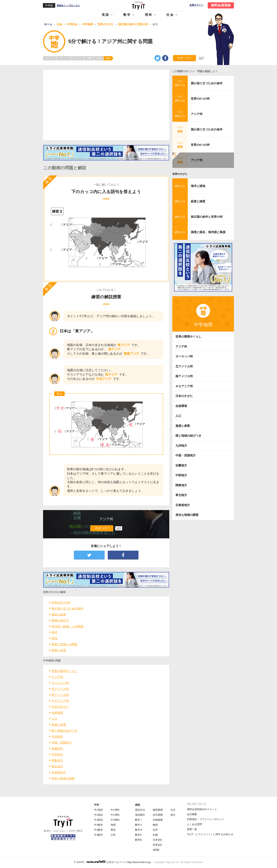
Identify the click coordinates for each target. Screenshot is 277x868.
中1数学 (98, 825)
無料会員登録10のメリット (202, 809)
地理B (156, 850)
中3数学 (98, 835)
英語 (106, 15)
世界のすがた (180, 174)
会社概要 (192, 814)
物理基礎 (158, 810)
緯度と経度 (59, 650)
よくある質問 (194, 824)
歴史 (113, 830)
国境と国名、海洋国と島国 (208, 232)
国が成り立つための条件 (67, 608)
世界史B (157, 845)
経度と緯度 (198, 201)
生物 (155, 835)
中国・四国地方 (62, 743)
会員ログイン (196, 5)
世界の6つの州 (61, 602)
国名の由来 (59, 614)
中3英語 (98, 820)
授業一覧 (192, 829)
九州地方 (57, 737)
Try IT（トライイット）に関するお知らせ (210, 834)
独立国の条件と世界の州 (207, 217)
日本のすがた (60, 707)
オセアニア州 (60, 701)
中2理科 (115, 815)
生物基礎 (158, 820)
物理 (155, 825)
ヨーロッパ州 (60, 683)
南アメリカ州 (60, 695)
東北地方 (57, 766)
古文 (173, 810)
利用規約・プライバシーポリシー (206, 819)
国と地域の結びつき (65, 731)
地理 (113, 825)
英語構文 (140, 815)
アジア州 (57, 677)
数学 (127, 15)
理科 (149, 15)
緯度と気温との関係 (65, 644)
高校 (138, 805)
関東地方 (57, 760)
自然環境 (57, 713)
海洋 (54, 632)
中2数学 (98, 830)
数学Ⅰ (139, 820)
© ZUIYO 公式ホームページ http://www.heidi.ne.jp (112, 862)
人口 (54, 719)
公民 (113, 835)
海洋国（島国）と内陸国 (67, 626)
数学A (138, 835)
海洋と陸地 (198, 186)
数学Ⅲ (139, 830)
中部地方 (57, 754)
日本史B (157, 840)
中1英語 (98, 810)
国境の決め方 (60, 620)
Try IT (138, 5)
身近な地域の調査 (63, 778)
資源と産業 (59, 725)
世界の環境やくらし (65, 671)
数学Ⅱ (139, 825)
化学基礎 (158, 815)
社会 (170, 15)
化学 (155, 830)
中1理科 (115, 810)
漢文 (173, 815)
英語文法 (140, 810)
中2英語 (98, 815)
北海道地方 (59, 772)
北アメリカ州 (60, 689)
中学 (97, 805)
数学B (138, 840)
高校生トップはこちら (68, 6)
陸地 (54, 638)
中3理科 (115, 820)
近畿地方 (57, 748)
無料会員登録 (221, 5)
